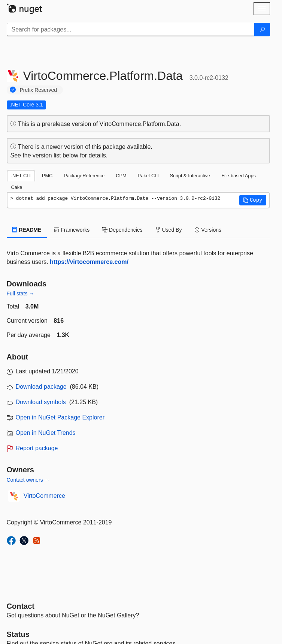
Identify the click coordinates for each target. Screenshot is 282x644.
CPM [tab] (121, 176)
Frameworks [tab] (72, 230)
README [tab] (27, 230)
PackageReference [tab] (84, 176)
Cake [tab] (17, 187)
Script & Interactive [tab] (190, 176)
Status (18, 634)
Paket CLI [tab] (148, 176)
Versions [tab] (208, 230)
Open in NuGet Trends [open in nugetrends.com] (46, 433)
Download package (41, 387)
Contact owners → (28, 480)
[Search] (262, 30)
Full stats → (21, 294)
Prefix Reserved (39, 90)
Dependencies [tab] (122, 230)
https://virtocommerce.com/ (89, 262)
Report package (37, 448)
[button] (253, 200)
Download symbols (41, 402)
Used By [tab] (169, 230)
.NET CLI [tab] (21, 176)
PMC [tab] (47, 176)
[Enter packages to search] (131, 30)
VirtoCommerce (44, 496)
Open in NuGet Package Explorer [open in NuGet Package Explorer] (60, 417)
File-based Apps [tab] (239, 176)
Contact (21, 606)
